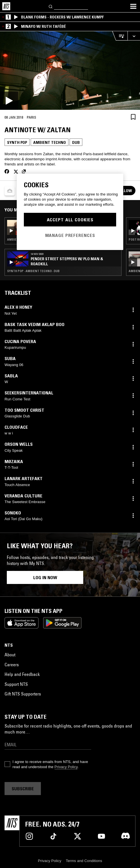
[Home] (6, 6)
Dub (76, 142)
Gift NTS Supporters (23, 694)
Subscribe (23, 789)
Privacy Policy (66, 767)
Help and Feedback (22, 674)
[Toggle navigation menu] (133, 6)
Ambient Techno (50, 142)
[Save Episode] (133, 117)
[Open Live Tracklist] (120, 36)
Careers (12, 665)
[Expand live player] (134, 36)
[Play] (70, 71)
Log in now (45, 577)
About (10, 655)
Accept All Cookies (70, 220)
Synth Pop (17, 142)
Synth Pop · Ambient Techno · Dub (33, 271)
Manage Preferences (70, 235)
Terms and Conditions (84, 861)
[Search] (51, 6)
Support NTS (16, 684)
